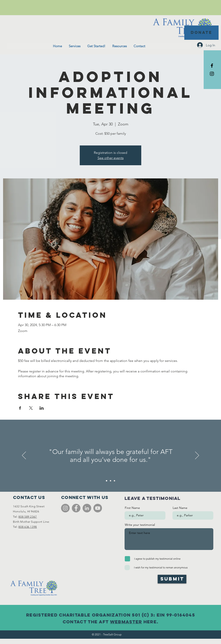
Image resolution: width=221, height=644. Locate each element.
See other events (111, 158)
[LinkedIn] (87, 508)
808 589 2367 (28, 517)
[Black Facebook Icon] (212, 66)
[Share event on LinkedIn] (42, 408)
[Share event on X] (31, 408)
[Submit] (172, 579)
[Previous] (24, 456)
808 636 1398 (28, 527)
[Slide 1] (107, 481)
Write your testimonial (140, 525)
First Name (132, 508)
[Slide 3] (114, 481)
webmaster (126, 622)
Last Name (180, 508)
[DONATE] (201, 33)
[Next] (197, 456)
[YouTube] (98, 508)
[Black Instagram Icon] (212, 74)
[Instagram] (65, 508)
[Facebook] (76, 508)
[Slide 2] (110, 481)
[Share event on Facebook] (20, 408)
